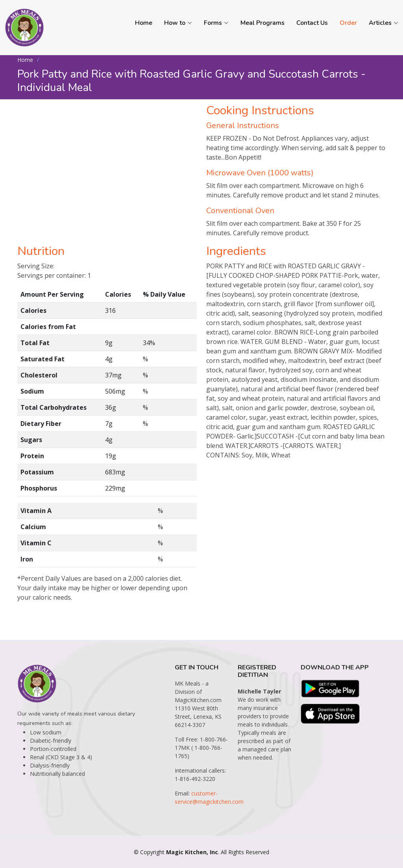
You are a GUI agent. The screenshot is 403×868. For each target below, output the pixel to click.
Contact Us (312, 23)
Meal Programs (263, 23)
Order (348, 23)
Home (144, 23)
